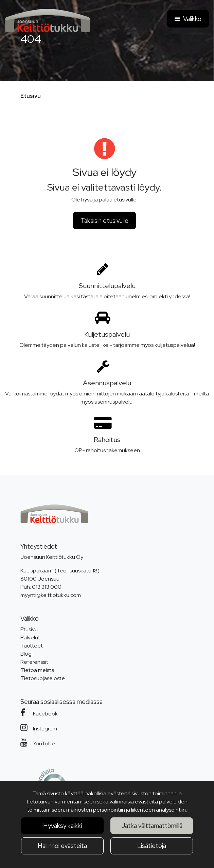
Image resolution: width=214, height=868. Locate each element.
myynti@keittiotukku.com (51, 595)
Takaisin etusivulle (104, 221)
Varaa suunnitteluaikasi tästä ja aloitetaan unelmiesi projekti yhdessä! (107, 296)
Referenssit (34, 662)
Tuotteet (32, 646)
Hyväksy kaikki (63, 826)
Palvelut (30, 637)
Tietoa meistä (37, 670)
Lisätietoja (152, 846)
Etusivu (29, 629)
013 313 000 (47, 587)
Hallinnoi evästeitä (62, 846)
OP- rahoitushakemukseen (107, 450)
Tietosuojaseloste (43, 678)
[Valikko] (188, 19)
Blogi (26, 654)
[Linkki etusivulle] (48, 21)
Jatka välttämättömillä (152, 826)
